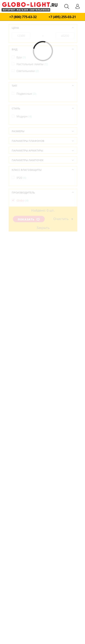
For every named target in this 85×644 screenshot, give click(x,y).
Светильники (28, 71)
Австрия (24, 223)
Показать (29, 219)
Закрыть (43, 228)
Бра (21, 57)
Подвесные (26, 94)
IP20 (21, 178)
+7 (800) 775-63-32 (23, 17)
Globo (22, 200)
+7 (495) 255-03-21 (62, 17)
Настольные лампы (32, 64)
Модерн (24, 116)
